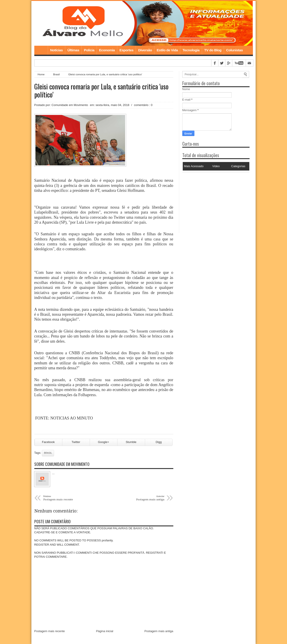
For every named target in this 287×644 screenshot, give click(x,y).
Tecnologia (191, 50)
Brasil (56, 74)
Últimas (73, 50)
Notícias (57, 50)
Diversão (145, 50)
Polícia (89, 50)
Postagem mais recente (50, 631)
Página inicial (105, 631)
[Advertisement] (210, 201)
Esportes (126, 50)
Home (41, 50)
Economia (107, 50)
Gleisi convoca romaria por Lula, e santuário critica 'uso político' (101, 91)
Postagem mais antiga (159, 631)
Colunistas (235, 50)
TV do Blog (213, 50)
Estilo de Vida (167, 50)
